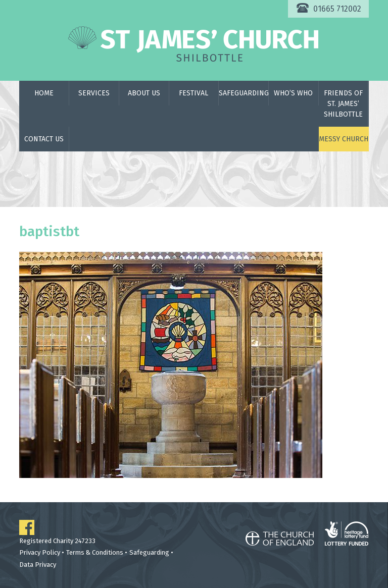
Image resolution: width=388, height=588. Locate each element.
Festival (193, 93)
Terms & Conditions (95, 552)
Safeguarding (244, 93)
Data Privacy (38, 565)
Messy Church (344, 139)
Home (44, 93)
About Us (144, 93)
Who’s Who (293, 93)
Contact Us (44, 139)
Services (94, 93)
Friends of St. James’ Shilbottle (343, 104)
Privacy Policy (40, 552)
